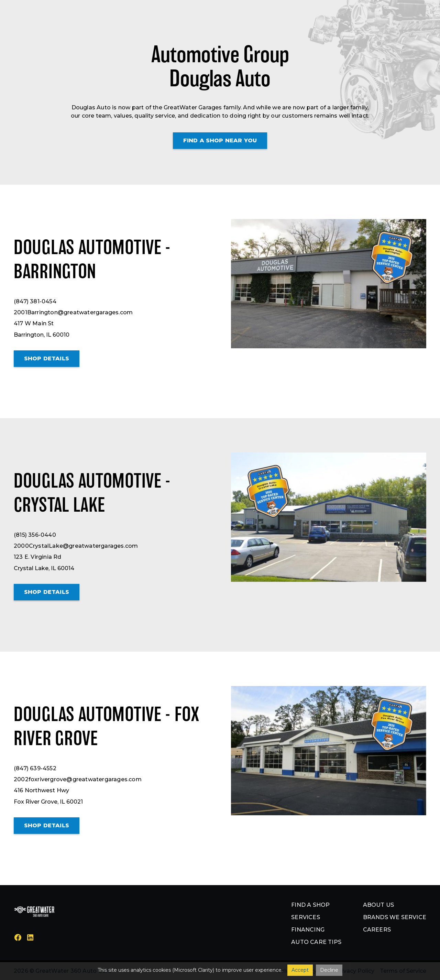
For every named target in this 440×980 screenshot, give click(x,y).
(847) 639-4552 (35, 768)
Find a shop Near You (220, 140)
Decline (329, 970)
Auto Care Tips (316, 942)
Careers (377, 930)
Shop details (47, 358)
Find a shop (310, 905)
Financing (308, 930)
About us (379, 905)
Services (306, 917)
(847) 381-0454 (35, 301)
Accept (300, 970)
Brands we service (395, 917)
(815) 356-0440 (35, 535)
